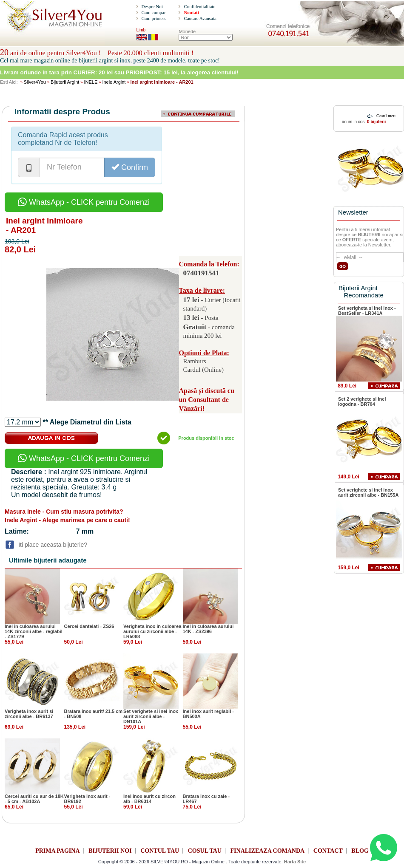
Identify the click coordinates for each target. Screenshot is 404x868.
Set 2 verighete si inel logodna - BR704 (362, 401)
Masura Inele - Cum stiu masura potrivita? (64, 512)
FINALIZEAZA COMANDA (268, 851)
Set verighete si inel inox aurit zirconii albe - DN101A (151, 716)
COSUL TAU (205, 851)
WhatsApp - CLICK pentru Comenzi (84, 202)
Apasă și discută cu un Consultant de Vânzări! (207, 400)
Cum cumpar (153, 12)
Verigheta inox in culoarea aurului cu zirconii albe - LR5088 (152, 631)
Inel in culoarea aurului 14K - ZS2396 (208, 629)
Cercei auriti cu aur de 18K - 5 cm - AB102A (34, 799)
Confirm (130, 167)
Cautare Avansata (200, 18)
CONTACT (328, 851)
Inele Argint (114, 82)
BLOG (360, 851)
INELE (91, 82)
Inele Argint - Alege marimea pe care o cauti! (67, 520)
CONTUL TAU (160, 851)
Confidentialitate (199, 6)
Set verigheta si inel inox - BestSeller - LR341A (367, 311)
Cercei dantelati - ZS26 (89, 626)
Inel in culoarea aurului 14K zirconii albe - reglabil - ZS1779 (34, 631)
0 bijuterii (376, 122)
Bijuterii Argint (65, 82)
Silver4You (35, 82)
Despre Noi (152, 6)
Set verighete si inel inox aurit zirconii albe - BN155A (368, 492)
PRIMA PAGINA (57, 851)
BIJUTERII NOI (110, 851)
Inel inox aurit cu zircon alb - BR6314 (149, 799)
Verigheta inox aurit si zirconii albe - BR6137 (29, 714)
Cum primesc (154, 18)
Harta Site (295, 862)
